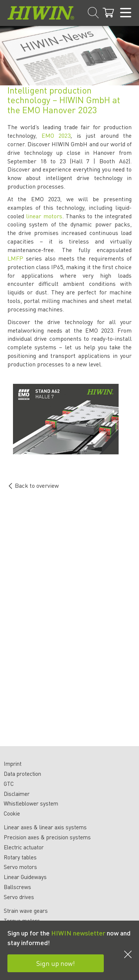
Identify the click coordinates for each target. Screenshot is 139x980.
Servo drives (19, 897)
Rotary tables (20, 857)
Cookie (12, 813)
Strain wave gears (26, 911)
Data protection (22, 774)
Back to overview (33, 485)
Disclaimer (17, 794)
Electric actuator (24, 847)
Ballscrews (17, 887)
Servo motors (20, 867)
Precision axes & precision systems (47, 837)
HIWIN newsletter (78, 933)
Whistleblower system (31, 803)
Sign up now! (56, 963)
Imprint (13, 764)
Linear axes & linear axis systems (45, 827)
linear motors (44, 216)
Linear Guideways (25, 877)
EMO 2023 (56, 135)
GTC (9, 784)
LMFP (15, 258)
